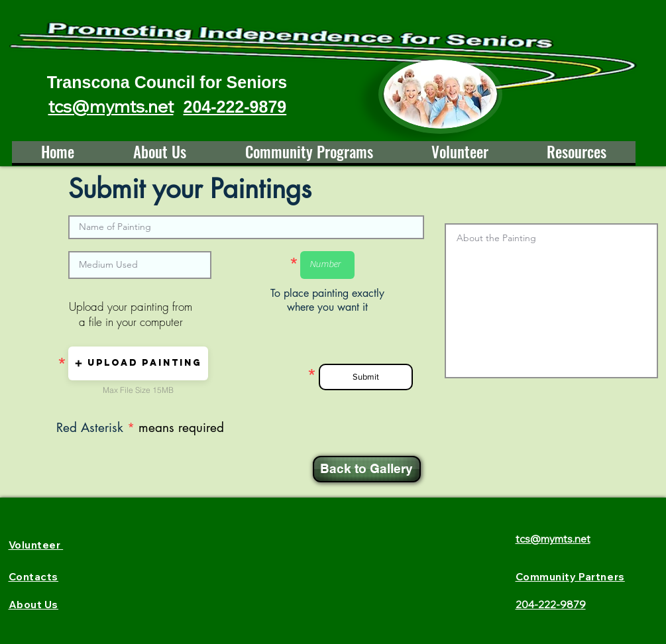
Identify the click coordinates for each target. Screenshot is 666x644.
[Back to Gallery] (367, 469)
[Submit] (366, 377)
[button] (138, 363)
